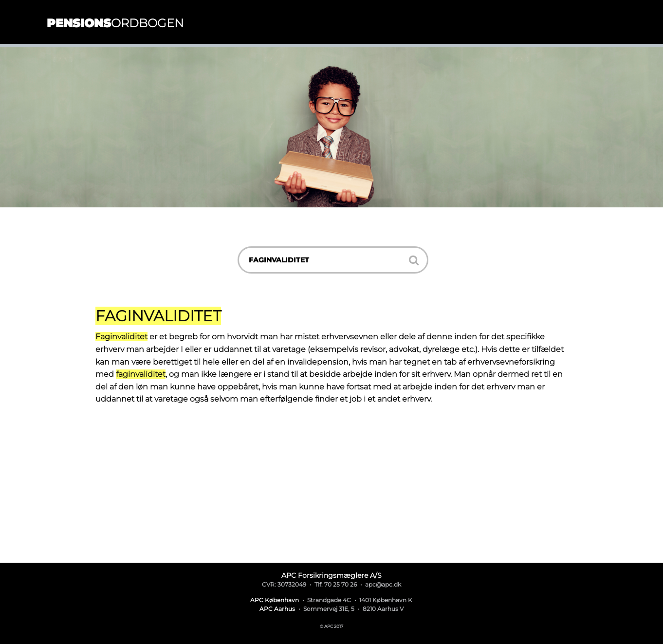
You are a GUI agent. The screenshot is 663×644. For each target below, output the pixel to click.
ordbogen (115, 23)
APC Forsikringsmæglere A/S (331, 575)
